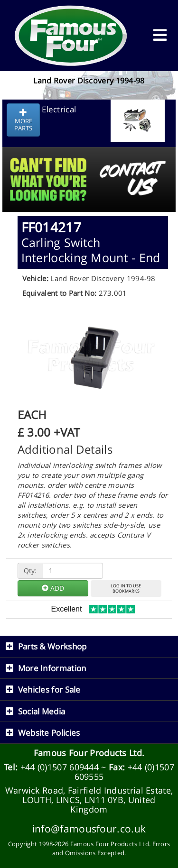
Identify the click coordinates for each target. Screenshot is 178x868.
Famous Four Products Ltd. (89, 753)
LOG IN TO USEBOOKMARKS (126, 588)
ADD (53, 588)
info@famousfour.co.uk (89, 828)
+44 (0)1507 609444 (60, 767)
